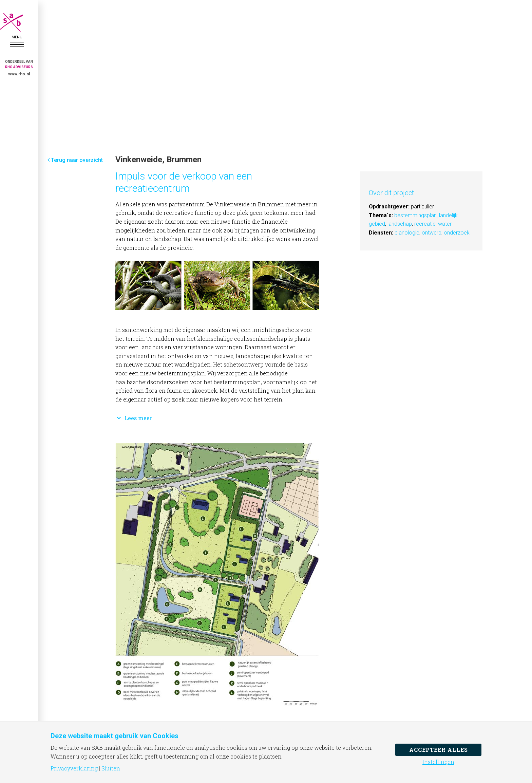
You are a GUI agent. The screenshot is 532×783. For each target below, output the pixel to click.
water (445, 224)
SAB (17, 22)
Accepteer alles (439, 750)
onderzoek (457, 233)
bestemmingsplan (415, 215)
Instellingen (438, 762)
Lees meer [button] (134, 418)
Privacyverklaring (74, 768)
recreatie (425, 224)
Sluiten (111, 768)
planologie (407, 233)
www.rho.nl (19, 74)
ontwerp (432, 233)
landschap (400, 224)
